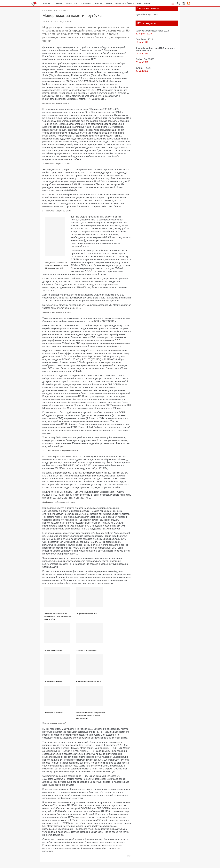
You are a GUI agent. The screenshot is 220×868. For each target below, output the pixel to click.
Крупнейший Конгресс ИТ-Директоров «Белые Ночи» (155, 49)
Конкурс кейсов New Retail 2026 (152, 31)
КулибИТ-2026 (143, 68)
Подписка (86, 3)
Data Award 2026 (144, 39)
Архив (109, 3)
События (58, 3)
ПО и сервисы (144, 3)
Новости (46, 3)
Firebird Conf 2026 (145, 59)
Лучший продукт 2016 (147, 14)
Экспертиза (71, 3)
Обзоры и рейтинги (124, 3)
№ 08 (65, 11)
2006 (58, 11)
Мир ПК (49, 11)
